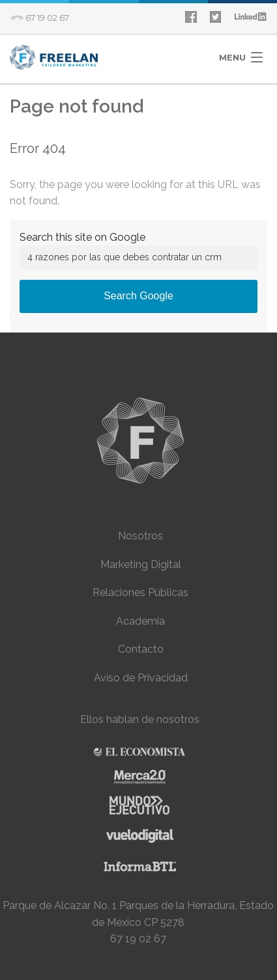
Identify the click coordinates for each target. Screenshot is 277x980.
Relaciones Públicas (140, 592)
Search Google (138, 296)
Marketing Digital (141, 565)
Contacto (141, 649)
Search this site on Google (82, 237)
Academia (140, 621)
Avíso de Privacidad (141, 678)
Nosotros (140, 536)
